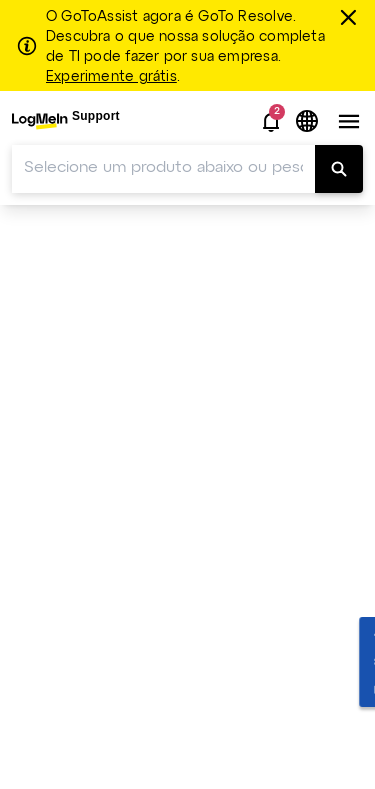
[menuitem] (66, 121)
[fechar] (351, 17)
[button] (271, 122)
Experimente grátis (111, 77)
